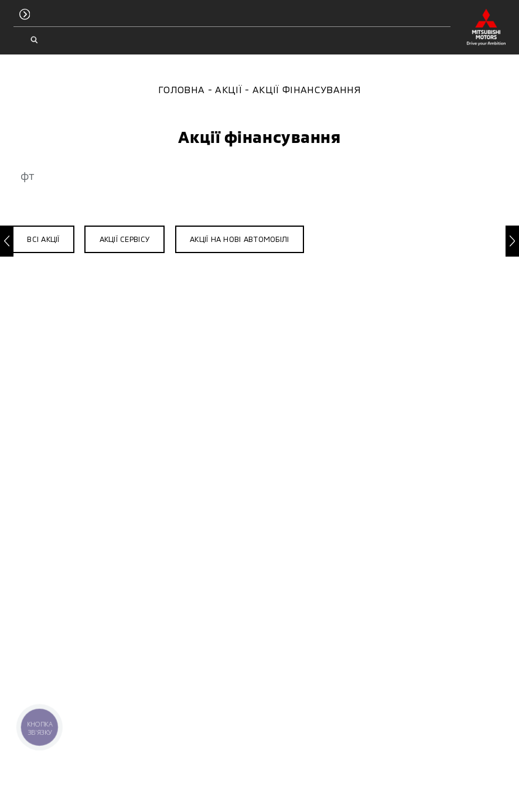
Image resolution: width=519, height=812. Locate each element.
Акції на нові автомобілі (239, 239)
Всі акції (43, 239)
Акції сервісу (125, 239)
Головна (181, 89)
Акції (228, 89)
